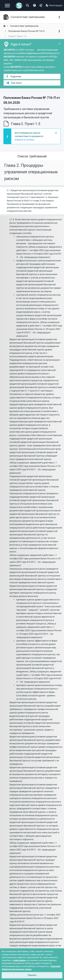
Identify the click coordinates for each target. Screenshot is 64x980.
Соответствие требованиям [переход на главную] (24, 26)
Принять (32, 975)
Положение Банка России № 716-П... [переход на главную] (27, 31)
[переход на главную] (4, 26)
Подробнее (13, 76)
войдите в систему (24, 140)
